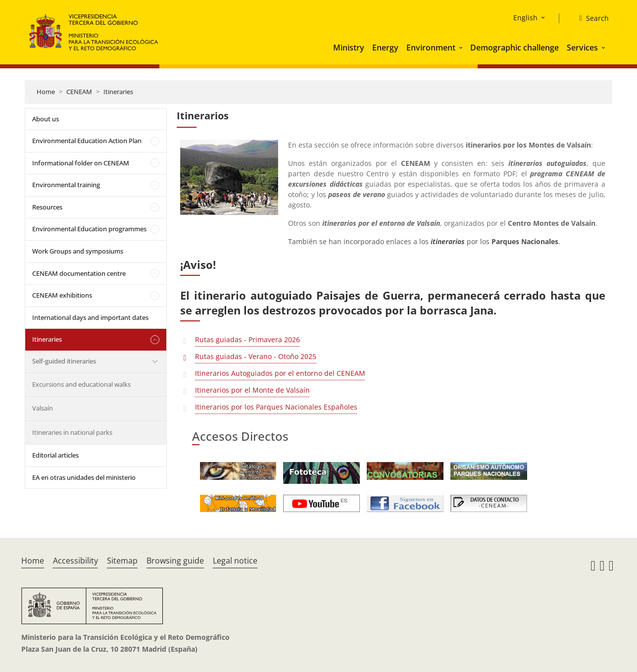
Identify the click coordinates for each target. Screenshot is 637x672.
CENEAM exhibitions (62, 295)
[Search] (590, 18)
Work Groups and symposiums (78, 251)
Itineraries (118, 92)
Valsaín (43, 408)
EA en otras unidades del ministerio (84, 477)
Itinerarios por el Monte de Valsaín (252, 390)
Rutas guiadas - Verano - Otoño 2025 (256, 356)
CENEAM (79, 92)
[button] (462, 48)
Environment (431, 48)
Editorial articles (55, 455)
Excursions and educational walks (81, 384)
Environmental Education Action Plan (87, 141)
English (525, 18)
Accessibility (75, 561)
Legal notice (235, 561)
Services (582, 48)
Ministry (349, 48)
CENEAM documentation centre (79, 273)
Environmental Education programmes (89, 229)
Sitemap (122, 561)
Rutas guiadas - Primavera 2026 (247, 339)
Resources (47, 207)
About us (46, 119)
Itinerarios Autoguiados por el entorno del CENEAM (280, 373)
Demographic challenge (514, 48)
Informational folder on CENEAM (81, 163)
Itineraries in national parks (72, 432)
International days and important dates (90, 317)
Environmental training (66, 185)
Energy (385, 48)
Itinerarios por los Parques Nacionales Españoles (276, 407)
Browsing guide (175, 561)
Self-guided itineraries (64, 361)
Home (46, 92)
